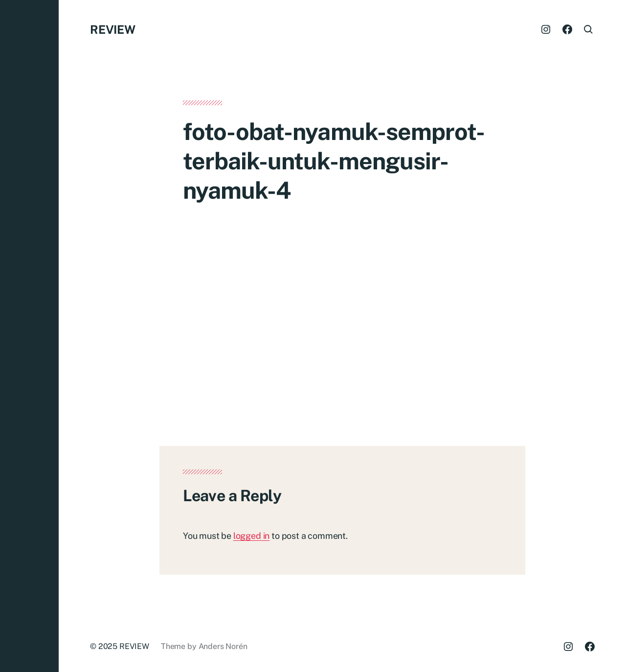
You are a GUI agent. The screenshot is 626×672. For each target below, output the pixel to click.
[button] (29, 336)
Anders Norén (223, 646)
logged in (251, 536)
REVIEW (113, 29)
